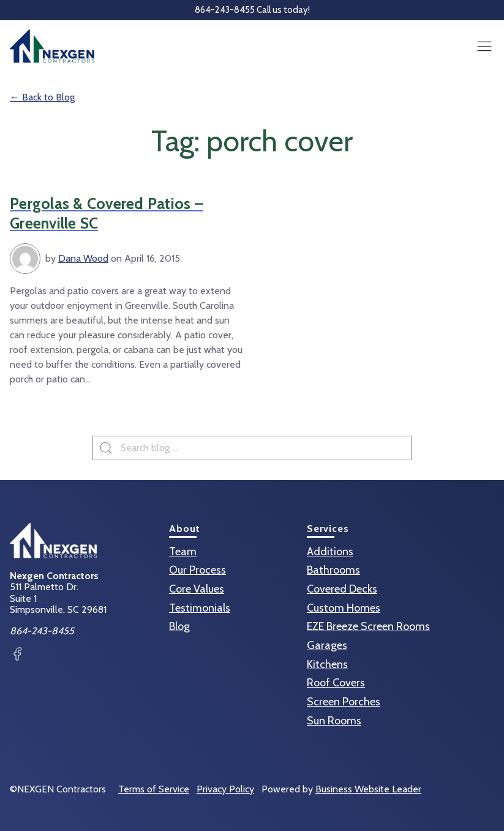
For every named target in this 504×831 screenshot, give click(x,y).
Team (183, 552)
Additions (330, 552)
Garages (327, 645)
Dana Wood (83, 258)
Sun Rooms (334, 721)
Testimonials (200, 608)
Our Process (197, 570)
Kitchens (327, 664)
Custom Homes (344, 608)
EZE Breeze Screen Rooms (368, 626)
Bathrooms (333, 570)
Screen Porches (344, 702)
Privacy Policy (225, 789)
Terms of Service (154, 789)
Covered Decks (342, 589)
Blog (179, 626)
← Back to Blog (42, 97)
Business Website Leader (368, 789)
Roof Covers (336, 683)
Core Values (197, 589)
